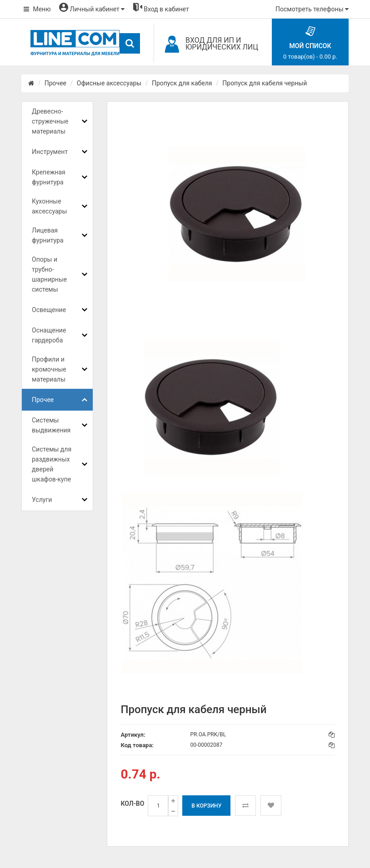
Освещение (49, 310)
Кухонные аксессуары (49, 206)
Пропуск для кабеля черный (265, 83)
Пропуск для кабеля (182, 83)
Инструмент (50, 152)
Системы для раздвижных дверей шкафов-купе (52, 464)
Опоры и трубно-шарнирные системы (49, 274)
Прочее (55, 83)
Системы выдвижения (51, 425)
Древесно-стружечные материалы (50, 121)
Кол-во (133, 804)
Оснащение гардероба (49, 335)
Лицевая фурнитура (48, 235)
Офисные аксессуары (109, 83)
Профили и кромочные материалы (49, 369)
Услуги (42, 500)
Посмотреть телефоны (312, 9)
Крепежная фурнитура (49, 177)
